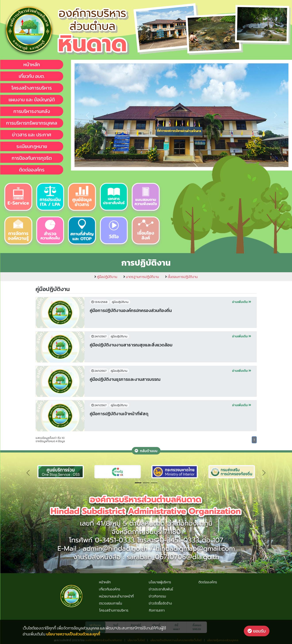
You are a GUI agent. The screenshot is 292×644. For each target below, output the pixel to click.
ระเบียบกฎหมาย (32, 146)
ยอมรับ (257, 631)
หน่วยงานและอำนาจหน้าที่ (116, 596)
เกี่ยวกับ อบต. (32, 76)
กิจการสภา (157, 610)
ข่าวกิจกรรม (157, 596)
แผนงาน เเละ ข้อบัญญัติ (32, 100)
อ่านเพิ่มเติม (242, 302)
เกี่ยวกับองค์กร (110, 589)
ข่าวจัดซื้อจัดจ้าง (160, 603)
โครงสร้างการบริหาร (32, 88)
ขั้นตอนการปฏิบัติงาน (181, 277)
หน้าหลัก (32, 65)
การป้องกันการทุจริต (32, 158)
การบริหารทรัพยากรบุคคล (32, 123)
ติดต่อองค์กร (32, 170)
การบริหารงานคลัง (32, 111)
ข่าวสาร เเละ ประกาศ (32, 135)
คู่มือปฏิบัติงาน (106, 277)
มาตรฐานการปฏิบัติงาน (141, 277)
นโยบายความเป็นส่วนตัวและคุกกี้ (73, 634)
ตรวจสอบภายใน (111, 603)
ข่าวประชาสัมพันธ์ (161, 589)
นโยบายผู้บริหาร (160, 582)
